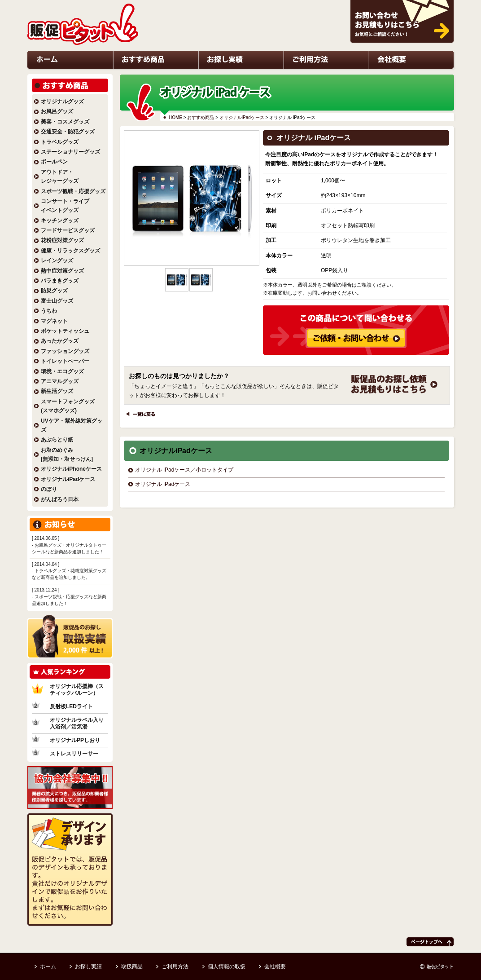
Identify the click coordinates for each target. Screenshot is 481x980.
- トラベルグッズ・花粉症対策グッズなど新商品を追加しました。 (70, 571)
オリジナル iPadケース (163, 484)
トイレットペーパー (65, 361)
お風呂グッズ (57, 111)
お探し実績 (209, 79)
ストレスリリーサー (74, 754)
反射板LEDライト (71, 706)
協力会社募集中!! (48, 816)
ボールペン (54, 162)
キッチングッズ (60, 221)
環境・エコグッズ (62, 371)
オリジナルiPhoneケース (71, 469)
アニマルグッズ (60, 381)
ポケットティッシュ (65, 331)
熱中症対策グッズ (62, 271)
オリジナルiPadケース (242, 117)
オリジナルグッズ (62, 102)
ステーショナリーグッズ (70, 152)
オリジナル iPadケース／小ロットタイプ (184, 470)
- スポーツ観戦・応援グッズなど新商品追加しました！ (70, 597)
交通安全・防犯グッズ (68, 132)
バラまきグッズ (60, 281)
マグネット (54, 321)
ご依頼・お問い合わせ (373, 405)
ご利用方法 (294, 79)
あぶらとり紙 (57, 440)
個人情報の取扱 (227, 967)
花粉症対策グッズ (62, 240)
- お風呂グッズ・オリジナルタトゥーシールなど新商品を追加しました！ (70, 545)
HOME (175, 117)
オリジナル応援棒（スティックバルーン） (77, 690)
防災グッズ (54, 291)
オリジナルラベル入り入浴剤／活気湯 (77, 723)
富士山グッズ (57, 301)
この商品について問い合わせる (343, 355)
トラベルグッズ (60, 142)
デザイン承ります (56, 935)
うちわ (49, 311)
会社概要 (377, 79)
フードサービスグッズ (68, 230)
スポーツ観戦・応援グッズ (73, 191)
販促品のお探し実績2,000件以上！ (69, 665)
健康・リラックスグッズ (70, 251)
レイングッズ (57, 260)
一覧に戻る (135, 426)
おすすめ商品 (201, 117)
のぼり (49, 489)
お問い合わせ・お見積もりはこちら (386, 55)
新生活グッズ (57, 391)
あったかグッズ (60, 341)
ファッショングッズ (65, 351)
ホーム (34, 79)
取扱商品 (132, 967)
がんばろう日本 (60, 499)
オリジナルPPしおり (75, 740)
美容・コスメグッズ (65, 122)
